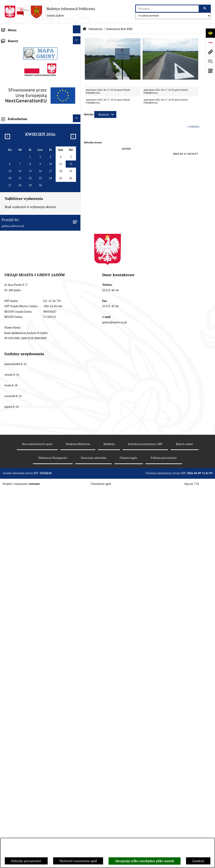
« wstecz (193, 126)
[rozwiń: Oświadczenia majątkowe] (78, 152)
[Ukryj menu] (77, 29)
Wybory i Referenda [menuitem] (16, 124)
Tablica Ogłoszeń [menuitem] (14, 105)
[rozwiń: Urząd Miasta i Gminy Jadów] (78, 39)
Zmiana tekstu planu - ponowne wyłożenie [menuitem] (32, 386)
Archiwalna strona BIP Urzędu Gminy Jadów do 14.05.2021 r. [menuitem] (35, 408)
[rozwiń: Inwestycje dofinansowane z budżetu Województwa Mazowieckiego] (78, 302)
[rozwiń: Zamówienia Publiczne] (78, 161)
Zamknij (198, 861)
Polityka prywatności (26, 861)
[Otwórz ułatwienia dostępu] (210, 33)
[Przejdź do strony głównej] (50, 12)
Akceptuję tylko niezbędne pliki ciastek (145, 861)
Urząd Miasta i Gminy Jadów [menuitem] (22, 39)
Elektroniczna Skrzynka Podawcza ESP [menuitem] (29, 87)
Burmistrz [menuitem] (9, 68)
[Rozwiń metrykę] (105, 114)
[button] (113, 78)
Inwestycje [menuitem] (9, 181)
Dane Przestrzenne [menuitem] (15, 143)
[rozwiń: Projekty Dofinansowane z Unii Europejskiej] (78, 289)
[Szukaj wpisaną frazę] (205, 9)
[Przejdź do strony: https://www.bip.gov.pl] (210, 42)
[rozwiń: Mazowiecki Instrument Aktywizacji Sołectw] (78, 320)
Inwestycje (96, 29)
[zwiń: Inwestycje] (78, 180)
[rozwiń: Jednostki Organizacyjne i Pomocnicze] (78, 77)
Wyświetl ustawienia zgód (78, 861)
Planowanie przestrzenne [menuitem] (20, 355)
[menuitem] (40, 193)
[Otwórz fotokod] (210, 71)
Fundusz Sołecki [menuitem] (13, 171)
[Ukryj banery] (77, 437)
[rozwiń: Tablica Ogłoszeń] (78, 105)
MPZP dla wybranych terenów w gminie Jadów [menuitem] (35, 395)
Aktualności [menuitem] (10, 49)
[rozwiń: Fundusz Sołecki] (78, 171)
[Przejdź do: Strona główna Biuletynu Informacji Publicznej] (84, 29)
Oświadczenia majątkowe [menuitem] (20, 153)
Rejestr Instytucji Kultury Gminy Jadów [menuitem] (30, 134)
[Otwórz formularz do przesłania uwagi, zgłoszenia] (210, 61)
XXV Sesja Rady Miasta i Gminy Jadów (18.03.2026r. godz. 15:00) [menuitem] (29, 424)
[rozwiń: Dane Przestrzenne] (78, 143)
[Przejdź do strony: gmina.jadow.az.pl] (210, 52)
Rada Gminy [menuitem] (10, 58)
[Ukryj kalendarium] (77, 515)
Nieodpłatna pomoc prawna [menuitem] (21, 115)
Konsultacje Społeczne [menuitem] (18, 96)
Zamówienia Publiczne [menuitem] (18, 162)
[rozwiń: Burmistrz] (78, 67)
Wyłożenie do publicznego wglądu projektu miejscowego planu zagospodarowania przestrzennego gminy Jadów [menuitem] (32, 370)
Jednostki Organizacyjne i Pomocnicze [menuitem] (29, 77)
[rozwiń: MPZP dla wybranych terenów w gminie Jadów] (78, 395)
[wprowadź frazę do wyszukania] (167, 9)
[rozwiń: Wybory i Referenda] (78, 124)
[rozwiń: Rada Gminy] (78, 58)
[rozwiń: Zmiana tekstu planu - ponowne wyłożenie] (78, 385)
